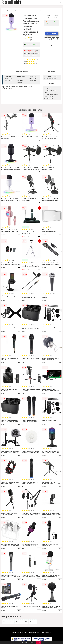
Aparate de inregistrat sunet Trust (41, 10)
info (19, 141)
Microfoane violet (22, 622)
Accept (38, 643)
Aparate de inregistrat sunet (14, 10)
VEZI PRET (52, 33)
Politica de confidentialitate (32, 633)
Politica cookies (46, 633)
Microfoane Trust (57, 10)
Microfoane (27, 10)
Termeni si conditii (17, 633)
